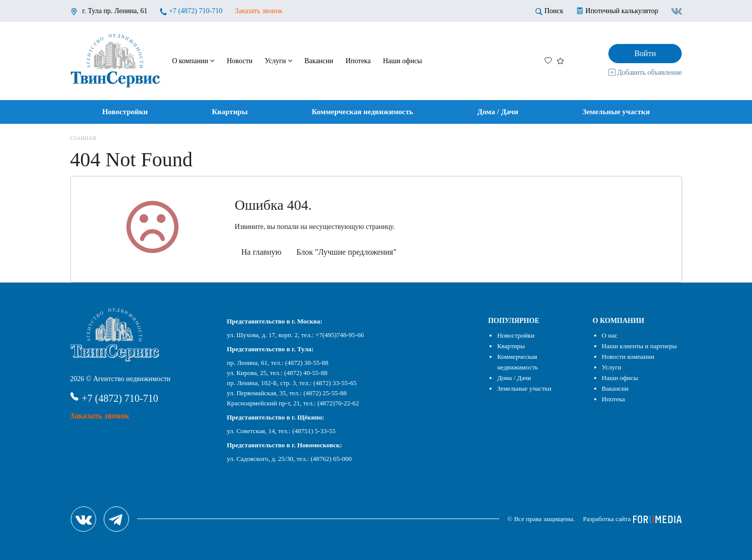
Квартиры (230, 112)
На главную (261, 252)
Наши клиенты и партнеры (639, 346)
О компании (193, 61)
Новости (239, 61)
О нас (610, 335)
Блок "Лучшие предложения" (346, 252)
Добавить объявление (645, 73)
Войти (645, 53)
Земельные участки (616, 112)
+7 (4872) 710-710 (196, 11)
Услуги (279, 61)
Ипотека (358, 61)
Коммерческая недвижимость (362, 112)
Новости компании (628, 357)
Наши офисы (402, 61)
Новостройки (125, 112)
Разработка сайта (632, 519)
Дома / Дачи (498, 112)
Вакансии (319, 61)
